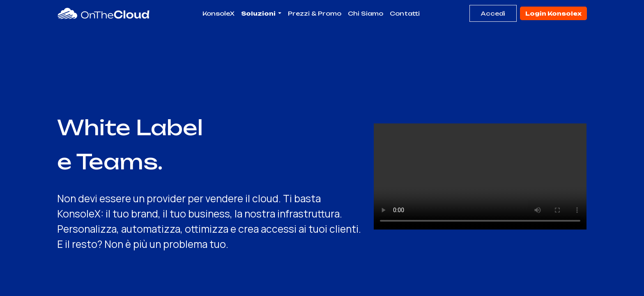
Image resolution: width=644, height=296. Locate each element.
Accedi (493, 13)
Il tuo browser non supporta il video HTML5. (480, 176)
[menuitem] (218, 13)
